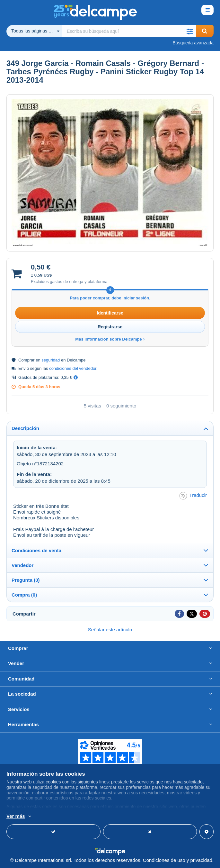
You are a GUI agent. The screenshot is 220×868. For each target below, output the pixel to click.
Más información (100, 817)
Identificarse (110, 313)
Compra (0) (24, 595)
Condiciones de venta (36, 550)
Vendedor (22, 565)
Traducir (193, 496)
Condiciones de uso (164, 860)
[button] (190, 31)
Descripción (25, 428)
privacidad (201, 860)
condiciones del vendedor (73, 368)
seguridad (51, 360)
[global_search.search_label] (129, 31)
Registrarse (110, 327)
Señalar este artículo (110, 630)
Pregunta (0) (26, 580)
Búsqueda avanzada (193, 43)
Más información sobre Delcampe (110, 339)
